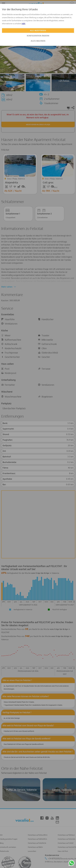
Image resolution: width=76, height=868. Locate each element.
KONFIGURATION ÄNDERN (38, 36)
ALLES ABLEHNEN (38, 41)
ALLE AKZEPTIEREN (38, 30)
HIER (23, 24)
